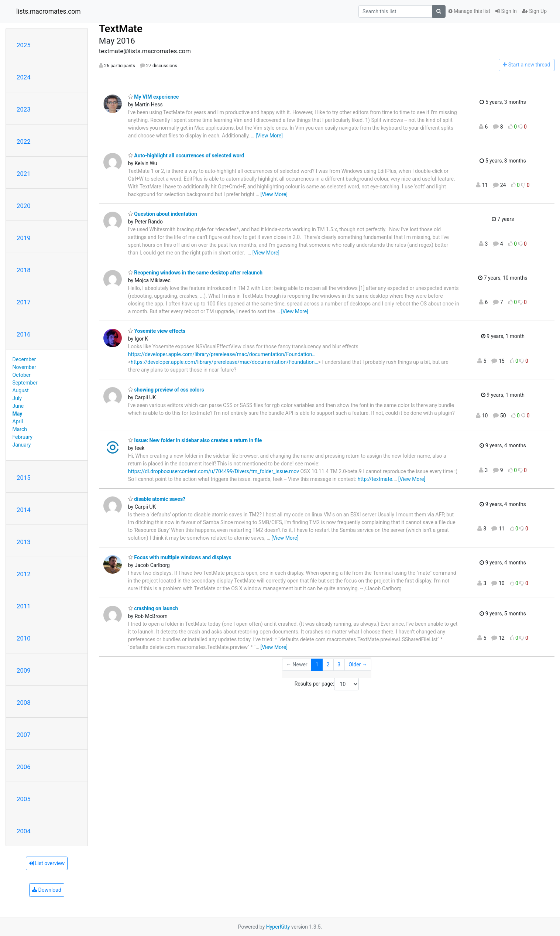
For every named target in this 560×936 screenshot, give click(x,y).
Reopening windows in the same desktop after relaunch (195, 273)
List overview (47, 863)
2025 (24, 45)
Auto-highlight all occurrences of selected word (186, 156)
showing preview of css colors (166, 390)
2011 (24, 606)
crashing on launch (153, 608)
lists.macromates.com (49, 11)
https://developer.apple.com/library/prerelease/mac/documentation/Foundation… (222, 354)
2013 (24, 542)
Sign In (506, 11)
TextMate (121, 29)
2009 (24, 670)
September (25, 383)
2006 (24, 767)
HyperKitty (278, 927)
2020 (24, 206)
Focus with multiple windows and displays (180, 557)
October (22, 375)
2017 (24, 302)
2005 (24, 799)
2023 (24, 109)
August (21, 390)
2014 (24, 510)
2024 (24, 77)
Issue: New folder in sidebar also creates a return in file (195, 440)
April (18, 421)
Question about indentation (163, 214)
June (18, 406)
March (20, 429)
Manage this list (469, 11)
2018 (24, 270)
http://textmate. (376, 479)
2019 (24, 238)
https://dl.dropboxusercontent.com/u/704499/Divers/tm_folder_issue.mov (214, 471)
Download (47, 890)
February (23, 437)
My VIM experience (153, 97)
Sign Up (534, 11)
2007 (24, 735)
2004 (24, 831)
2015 (24, 478)
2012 (24, 574)
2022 (24, 141)
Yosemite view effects (157, 331)
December (24, 359)
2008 (24, 703)
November (24, 367)
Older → (358, 665)
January (22, 445)
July (17, 398)
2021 (24, 174)
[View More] (269, 136)
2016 (24, 334)
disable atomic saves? (157, 499)
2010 (24, 638)
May (18, 414)
